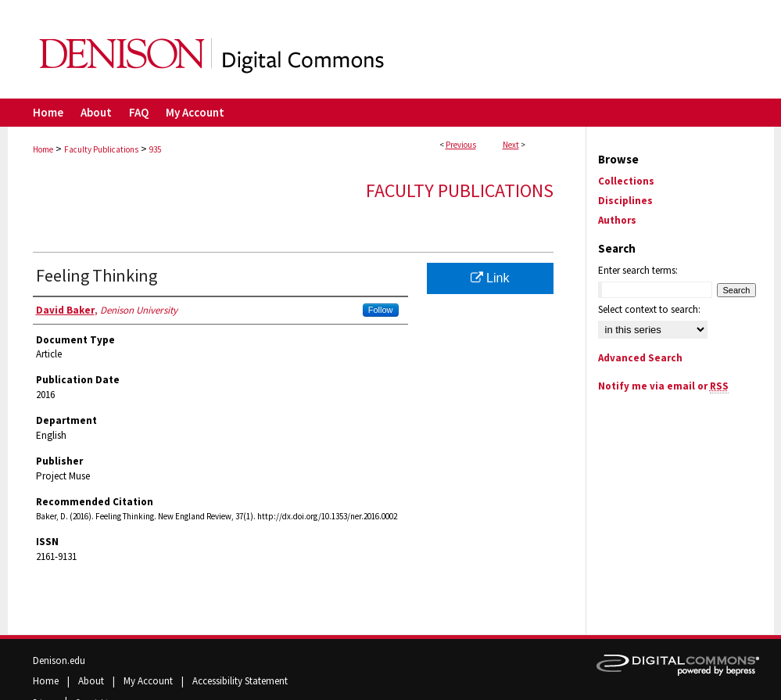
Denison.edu (59, 661)
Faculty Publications (101, 149)
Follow (381, 310)
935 (155, 149)
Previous (461, 145)
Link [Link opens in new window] (490, 278)
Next (511, 145)
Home (43, 149)
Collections (626, 181)
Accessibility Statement (240, 681)
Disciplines (625, 201)
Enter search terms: (638, 270)
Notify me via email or (663, 386)
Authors (617, 220)
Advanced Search (640, 358)
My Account (149, 681)
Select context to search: (649, 309)
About (92, 681)
